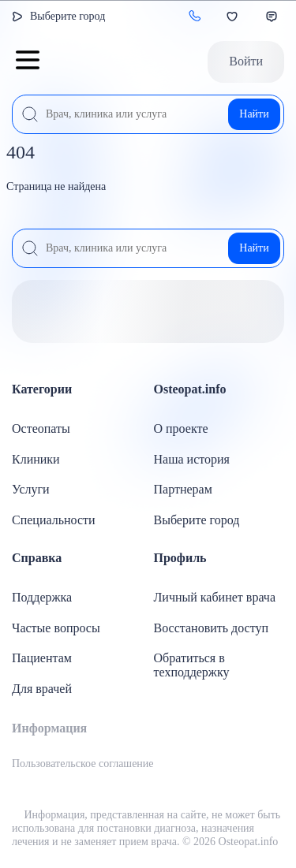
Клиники (36, 459)
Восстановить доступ (212, 628)
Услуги (31, 489)
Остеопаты (41, 428)
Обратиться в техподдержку (192, 665)
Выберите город (67, 16)
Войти (246, 61)
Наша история (192, 459)
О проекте (181, 428)
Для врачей (42, 689)
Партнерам (183, 489)
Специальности (54, 520)
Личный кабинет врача (215, 597)
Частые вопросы (56, 628)
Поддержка (42, 597)
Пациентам (42, 658)
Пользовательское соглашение (83, 764)
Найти (254, 114)
